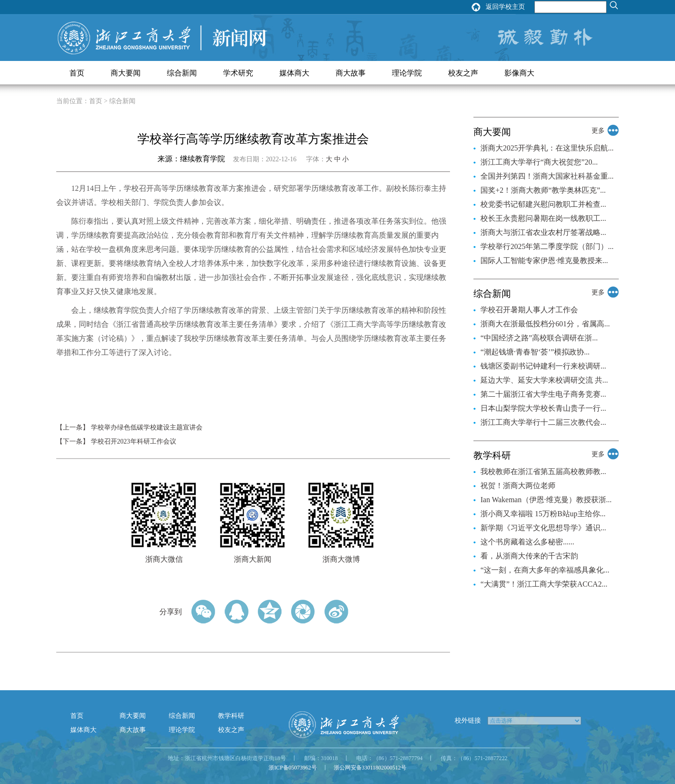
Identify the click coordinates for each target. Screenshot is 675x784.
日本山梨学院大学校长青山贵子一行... (543, 408)
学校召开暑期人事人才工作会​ (529, 310)
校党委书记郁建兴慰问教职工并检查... (543, 204)
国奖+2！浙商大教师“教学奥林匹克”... (543, 190)
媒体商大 (294, 73)
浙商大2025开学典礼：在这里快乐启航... (547, 148)
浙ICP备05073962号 (293, 768)
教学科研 (231, 716)
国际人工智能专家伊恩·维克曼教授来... (544, 260)
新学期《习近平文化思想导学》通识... (543, 528)
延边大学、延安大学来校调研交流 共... (544, 380)
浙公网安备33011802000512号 (370, 768)
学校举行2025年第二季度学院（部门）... (547, 246)
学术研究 (238, 73)
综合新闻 (182, 73)
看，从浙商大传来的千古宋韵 (529, 556)
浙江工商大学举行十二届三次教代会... (543, 422)
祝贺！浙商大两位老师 (518, 486)
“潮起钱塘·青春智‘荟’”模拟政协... (535, 352)
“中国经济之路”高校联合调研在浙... (539, 338)
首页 (77, 73)
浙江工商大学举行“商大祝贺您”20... (539, 162)
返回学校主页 (505, 7)
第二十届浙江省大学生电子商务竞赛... (543, 394)
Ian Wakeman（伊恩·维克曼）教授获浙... (546, 500)
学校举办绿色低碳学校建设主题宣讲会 (147, 427)
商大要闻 (126, 73)
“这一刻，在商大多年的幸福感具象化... (545, 570)
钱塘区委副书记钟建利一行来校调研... (543, 366)
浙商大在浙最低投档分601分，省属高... (545, 324)
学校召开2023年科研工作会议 (134, 441)
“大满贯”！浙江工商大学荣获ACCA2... (544, 584)
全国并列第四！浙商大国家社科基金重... (547, 176)
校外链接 (468, 720)
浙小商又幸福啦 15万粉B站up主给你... (543, 514)
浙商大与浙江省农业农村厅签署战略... (543, 232)
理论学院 (407, 73)
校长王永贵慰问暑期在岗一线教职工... (543, 218)
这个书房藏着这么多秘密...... (527, 542)
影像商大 (519, 73)
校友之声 (463, 73)
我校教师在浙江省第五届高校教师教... (543, 471)
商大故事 (351, 73)
